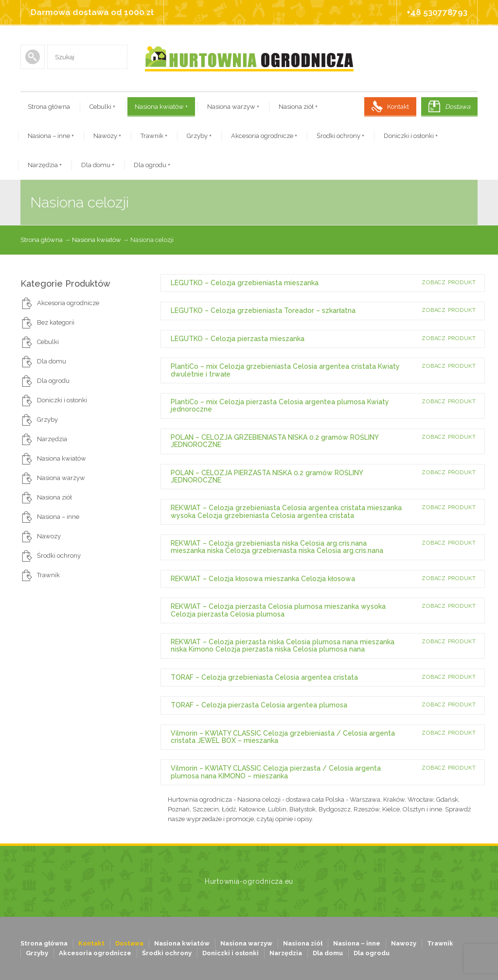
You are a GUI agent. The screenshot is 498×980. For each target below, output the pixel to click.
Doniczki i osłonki (411, 136)
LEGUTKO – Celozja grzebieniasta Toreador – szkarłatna (263, 310)
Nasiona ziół (298, 107)
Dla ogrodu (152, 165)
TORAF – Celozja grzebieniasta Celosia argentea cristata (264, 677)
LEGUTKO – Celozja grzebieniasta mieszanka (245, 283)
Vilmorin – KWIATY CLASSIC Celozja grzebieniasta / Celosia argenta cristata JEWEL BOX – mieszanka (283, 737)
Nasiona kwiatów (161, 107)
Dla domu (98, 165)
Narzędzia (45, 165)
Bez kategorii (56, 322)
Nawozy (107, 136)
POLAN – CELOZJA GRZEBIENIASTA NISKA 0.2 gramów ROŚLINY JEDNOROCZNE (275, 441)
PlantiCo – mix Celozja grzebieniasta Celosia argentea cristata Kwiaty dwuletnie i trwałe (285, 370)
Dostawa (458, 107)
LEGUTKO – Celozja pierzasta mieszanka (238, 339)
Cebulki (102, 107)
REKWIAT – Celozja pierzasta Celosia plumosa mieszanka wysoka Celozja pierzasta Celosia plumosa (278, 610)
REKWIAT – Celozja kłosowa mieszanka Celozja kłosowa (263, 579)
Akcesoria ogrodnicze (264, 136)
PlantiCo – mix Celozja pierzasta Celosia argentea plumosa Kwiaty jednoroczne (280, 405)
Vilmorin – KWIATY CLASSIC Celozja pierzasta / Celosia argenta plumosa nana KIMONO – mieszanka (276, 772)
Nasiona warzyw (233, 107)
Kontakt (398, 107)
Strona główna (49, 107)
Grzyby (199, 136)
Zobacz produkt (449, 283)
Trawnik (154, 136)
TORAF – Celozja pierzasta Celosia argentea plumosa (259, 705)
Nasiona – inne (51, 136)
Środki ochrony (340, 136)
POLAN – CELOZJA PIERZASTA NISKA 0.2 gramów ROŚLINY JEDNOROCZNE (267, 476)
